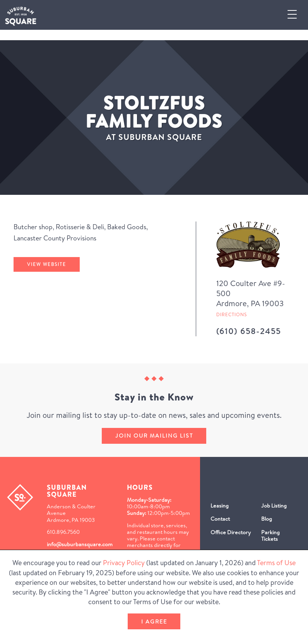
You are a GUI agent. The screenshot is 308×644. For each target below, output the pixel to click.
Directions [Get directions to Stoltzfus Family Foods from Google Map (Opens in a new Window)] (232, 314)
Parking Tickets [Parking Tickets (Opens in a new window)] (270, 536)
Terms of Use (276, 563)
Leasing (220, 506)
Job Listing (274, 506)
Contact (220, 519)
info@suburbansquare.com (80, 544)
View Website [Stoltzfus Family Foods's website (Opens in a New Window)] (47, 264)
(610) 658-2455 (249, 331)
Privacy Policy (124, 563)
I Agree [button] (154, 622)
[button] (295, 15)
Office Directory (231, 532)
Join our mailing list (154, 436)
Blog (267, 519)
